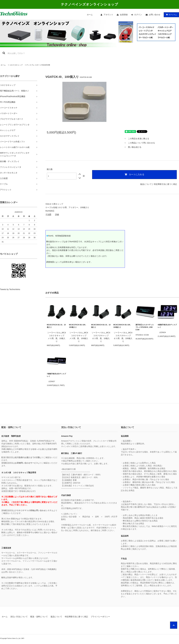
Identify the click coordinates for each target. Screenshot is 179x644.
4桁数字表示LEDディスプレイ (167, 326)
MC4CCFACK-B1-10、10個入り (56, 326)
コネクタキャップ (16, 65)
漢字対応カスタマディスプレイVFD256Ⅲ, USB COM (145, 327)
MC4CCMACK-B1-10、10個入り (101, 326)
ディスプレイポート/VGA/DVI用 (38, 65)
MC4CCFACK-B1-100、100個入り (78, 326)
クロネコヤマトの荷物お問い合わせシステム (34, 510)
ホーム (90, 15)
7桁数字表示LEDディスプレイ (56, 375)
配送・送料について (39, 617)
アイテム (171, 15)
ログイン (138, 15)
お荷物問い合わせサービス (26, 463)
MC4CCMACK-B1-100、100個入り (123, 326)
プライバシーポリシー (100, 617)
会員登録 (124, 15)
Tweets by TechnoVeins (10, 289)
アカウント (108, 15)
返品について (146, 184)
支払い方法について (19, 617)
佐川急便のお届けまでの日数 (27, 457)
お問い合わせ (154, 15)
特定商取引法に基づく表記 (165, 184)
